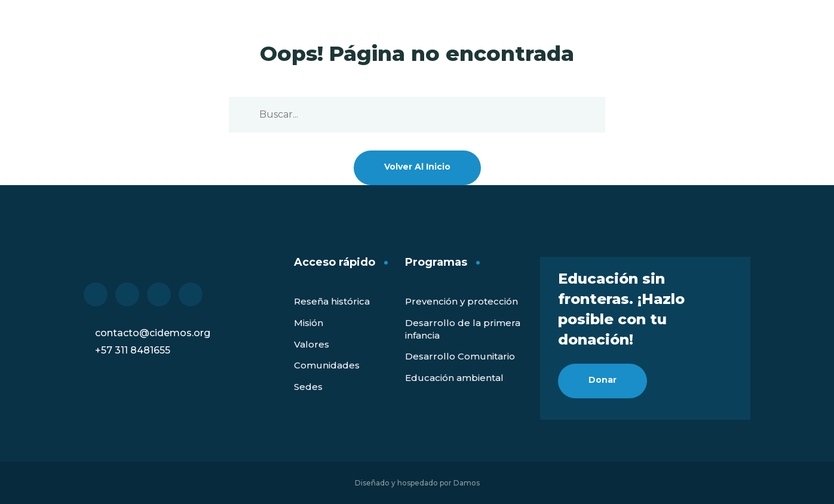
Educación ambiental (454, 378)
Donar (602, 380)
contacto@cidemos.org (153, 333)
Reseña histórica (332, 301)
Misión (309, 323)
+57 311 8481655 (133, 350)
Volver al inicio (417, 167)
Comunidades (327, 365)
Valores (312, 344)
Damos (467, 483)
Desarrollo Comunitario (460, 356)
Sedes (308, 387)
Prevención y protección (462, 301)
